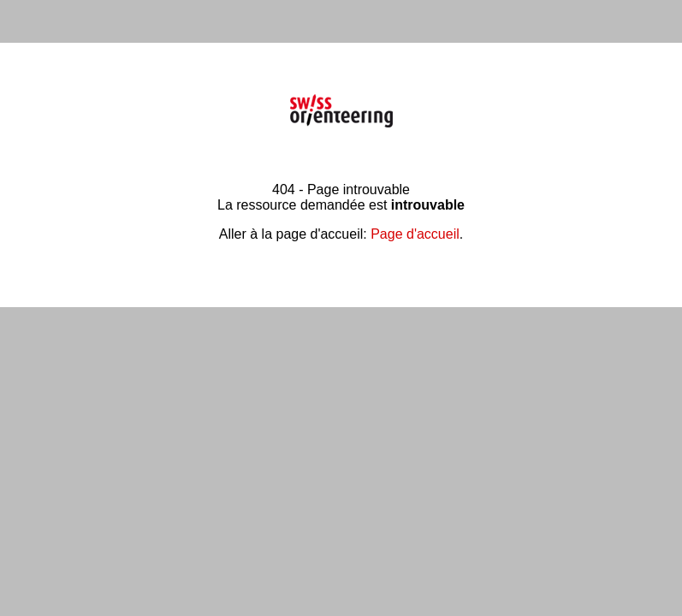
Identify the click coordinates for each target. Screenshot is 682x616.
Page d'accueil (415, 234)
